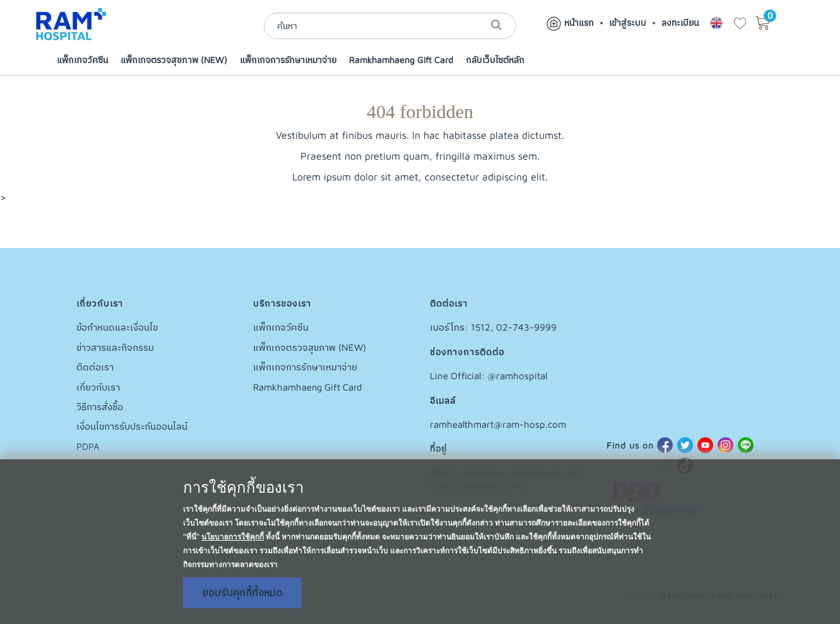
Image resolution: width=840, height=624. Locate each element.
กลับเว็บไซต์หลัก (495, 60)
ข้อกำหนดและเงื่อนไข (117, 327)
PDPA (88, 446)
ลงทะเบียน (680, 22)
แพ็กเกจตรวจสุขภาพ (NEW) (174, 60)
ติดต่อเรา (95, 367)
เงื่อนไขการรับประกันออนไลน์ (132, 426)
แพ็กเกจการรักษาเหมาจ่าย (288, 60)
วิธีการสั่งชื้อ (100, 407)
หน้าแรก (570, 22)
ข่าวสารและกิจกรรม (115, 347)
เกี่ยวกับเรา (98, 387)
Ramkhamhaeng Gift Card (401, 60)
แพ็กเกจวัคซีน (82, 60)
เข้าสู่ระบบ (628, 22)
